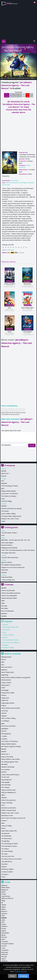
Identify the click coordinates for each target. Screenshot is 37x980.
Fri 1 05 (20, 95)
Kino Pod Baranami (7, 611)
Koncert (4, 731)
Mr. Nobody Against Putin (10, 762)
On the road (5, 777)
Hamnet (4, 713)
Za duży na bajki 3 (10, 284)
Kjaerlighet (5, 729)
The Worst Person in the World (11, 859)
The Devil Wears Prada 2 (9, 533)
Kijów (3, 603)
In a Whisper (5, 721)
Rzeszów (4, 937)
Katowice (4, 913)
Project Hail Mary (8, 635)
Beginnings (5, 675)
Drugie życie (5, 698)
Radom (4, 931)
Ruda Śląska (5, 933)
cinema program (11, 78)
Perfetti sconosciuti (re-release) (11, 508)
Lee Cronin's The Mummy (9, 493)
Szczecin (4, 946)
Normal (4, 476)
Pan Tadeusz (5, 787)
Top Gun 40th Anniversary (10, 557)
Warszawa (4, 952)
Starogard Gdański (7, 944)
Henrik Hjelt (6, 185)
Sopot (3, 939)
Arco (10, 308)
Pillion (3, 795)
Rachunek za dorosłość (9, 808)
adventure (22, 167)
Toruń (3, 948)
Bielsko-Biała (5, 887)
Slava (3, 823)
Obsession (5, 570)
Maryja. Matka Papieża (9, 491)
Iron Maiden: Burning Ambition (11, 565)
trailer (32, 78)
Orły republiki (5, 782)
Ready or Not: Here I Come (10, 519)
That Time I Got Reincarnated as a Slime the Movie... (18, 550)
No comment (6, 769)
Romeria (4, 572)
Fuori (3, 535)
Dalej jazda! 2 (6, 685)
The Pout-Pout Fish (8, 856)
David (10, 332)
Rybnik (3, 935)
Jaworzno (4, 911)
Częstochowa (6, 896)
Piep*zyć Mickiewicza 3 (9, 792)
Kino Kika (4, 606)
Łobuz (3, 877)
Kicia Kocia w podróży (8, 726)
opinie (2, 80)
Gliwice (3, 909)
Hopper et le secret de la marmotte (13, 567)
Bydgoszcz (5, 890)
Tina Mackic (12, 55)
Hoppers (6, 645)
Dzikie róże (5, 700)
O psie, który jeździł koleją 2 (10, 775)
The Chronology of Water (9, 486)
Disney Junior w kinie (8, 693)
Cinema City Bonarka (8, 590)
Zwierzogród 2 (27, 332)
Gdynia (3, 907)
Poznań (4, 929)
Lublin (3, 920)
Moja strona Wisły (7, 757)
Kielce (3, 916)
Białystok (4, 885)
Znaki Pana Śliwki (7, 577)
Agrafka (4, 588)
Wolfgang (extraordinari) (9, 548)
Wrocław (4, 957)
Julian (3, 723)
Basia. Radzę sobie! (27, 308)
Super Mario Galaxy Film (11, 627)
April (3, 488)
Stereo (3, 828)
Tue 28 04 (6, 95)
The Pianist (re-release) (9, 496)
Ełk (2, 903)
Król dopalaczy (6, 734)
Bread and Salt (6, 680)
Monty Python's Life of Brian (10, 759)
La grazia (4, 739)
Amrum (4, 659)
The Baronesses (6, 838)
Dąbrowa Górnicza (7, 898)
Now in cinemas (13, 654)
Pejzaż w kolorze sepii (8, 790)
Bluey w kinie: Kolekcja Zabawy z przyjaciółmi (16, 677)
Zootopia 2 (5, 874)
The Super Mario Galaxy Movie (11, 516)
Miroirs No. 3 (5, 473)
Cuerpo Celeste (6, 683)
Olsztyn (4, 924)
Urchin (3, 521)
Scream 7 (4, 821)
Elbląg (3, 900)
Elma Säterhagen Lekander (25, 183)
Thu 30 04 (16, 95)
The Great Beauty (7, 851)
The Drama (5, 511)
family (28, 165)
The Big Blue (5, 841)
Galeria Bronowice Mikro (9, 598)
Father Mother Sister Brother (11, 708)
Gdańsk (4, 905)
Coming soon (11, 527)
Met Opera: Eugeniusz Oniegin (11, 746)
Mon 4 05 (31, 95)
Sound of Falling (6, 501)
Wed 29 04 (11, 95)
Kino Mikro (5, 608)
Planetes (4, 506)
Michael (4, 471)
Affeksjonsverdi (6, 657)
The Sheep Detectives (8, 553)
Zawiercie (4, 961)
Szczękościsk (5, 833)
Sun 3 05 (27, 95)
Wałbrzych (5, 954)
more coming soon (9, 580)
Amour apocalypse (7, 543)
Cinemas (9, 585)
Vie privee (4, 864)
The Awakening (6, 836)
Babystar (4, 483)
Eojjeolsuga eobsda (8, 703)
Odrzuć (12, 976)
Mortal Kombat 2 (7, 545)
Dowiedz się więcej (21, 971)
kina (12, 3)
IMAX (3, 601)
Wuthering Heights (7, 869)
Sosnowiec (5, 942)
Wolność (4, 867)
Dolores (4, 695)
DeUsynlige (5, 690)
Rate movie (11, 250)
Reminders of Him (7, 816)
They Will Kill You (7, 862)
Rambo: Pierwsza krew (8, 810)
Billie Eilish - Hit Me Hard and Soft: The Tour (16, 540)
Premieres (10, 465)
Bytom (3, 892)
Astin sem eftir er (7, 667)
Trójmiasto (5, 950)
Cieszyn (4, 894)
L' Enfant (4, 736)
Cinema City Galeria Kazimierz (11, 593)
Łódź (3, 922)
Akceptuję (23, 976)
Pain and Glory (6, 785)
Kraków (4, 918)
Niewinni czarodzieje (8, 767)
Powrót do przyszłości (8, 800)
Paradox (4, 616)
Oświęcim (4, 926)
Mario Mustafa (11, 183)
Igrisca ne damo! (7, 562)
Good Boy (4, 711)
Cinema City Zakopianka (9, 596)
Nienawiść (4, 764)
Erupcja (4, 705)
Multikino (4, 614)
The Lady (4, 854)
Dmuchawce (27, 284)
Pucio (3, 499)
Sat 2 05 (24, 95)
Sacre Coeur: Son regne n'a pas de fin (13, 818)
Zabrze (3, 959)
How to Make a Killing (8, 514)
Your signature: (6, 445)
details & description (23, 78)
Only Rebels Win (6, 780)
